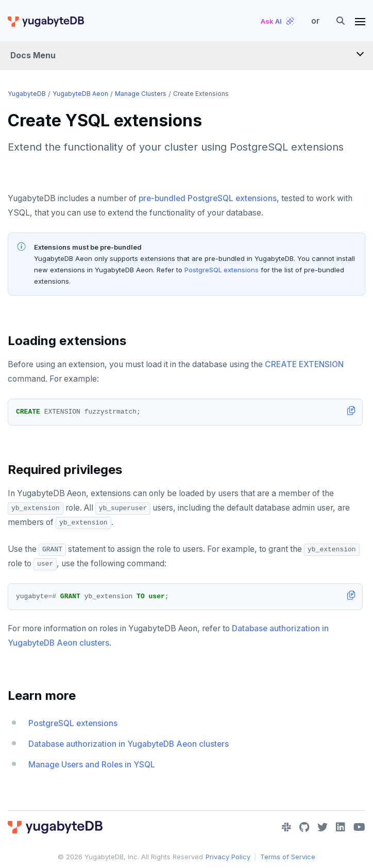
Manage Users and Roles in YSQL (92, 765)
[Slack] (286, 827)
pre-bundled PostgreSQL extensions (208, 198)
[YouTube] (359, 827)
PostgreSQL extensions (222, 270)
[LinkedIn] (341, 827)
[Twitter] (323, 827)
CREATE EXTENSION (304, 364)
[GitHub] (304, 827)
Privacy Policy (228, 857)
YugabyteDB (27, 94)
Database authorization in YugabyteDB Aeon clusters (129, 744)
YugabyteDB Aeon (80, 94)
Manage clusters (141, 94)
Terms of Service (288, 857)
